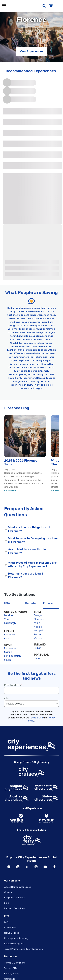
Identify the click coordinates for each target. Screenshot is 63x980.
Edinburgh (10, 623)
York (7, 619)
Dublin (38, 648)
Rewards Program (14, 944)
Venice (38, 638)
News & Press (12, 933)
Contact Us (10, 927)
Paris (7, 638)
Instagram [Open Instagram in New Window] (18, 867)
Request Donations (14, 908)
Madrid (8, 652)
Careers (9, 892)
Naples (38, 627)
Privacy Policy (12, 974)
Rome (37, 634)
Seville (8, 660)
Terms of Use (11, 968)
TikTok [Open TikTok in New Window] (54, 867)
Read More (10, 490)
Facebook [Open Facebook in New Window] (9, 867)
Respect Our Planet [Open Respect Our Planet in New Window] (15, 898)
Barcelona (10, 648)
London (8, 615)
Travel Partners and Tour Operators (23, 949)
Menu (4, 6)
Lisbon (38, 658)
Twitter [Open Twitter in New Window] (27, 867)
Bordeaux (10, 635)
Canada (30, 603)
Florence (39, 619)
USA (7, 603)
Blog (7, 903)
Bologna (39, 615)
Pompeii (39, 631)
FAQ (6, 922)
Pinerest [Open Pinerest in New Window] (36, 867)
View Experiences (32, 51)
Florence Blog (17, 408)
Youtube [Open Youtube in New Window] (45, 867)
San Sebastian (12, 656)
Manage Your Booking (16, 938)
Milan (37, 623)
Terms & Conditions (15, 963)
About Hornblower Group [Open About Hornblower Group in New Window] (18, 887)
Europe (48, 603)
